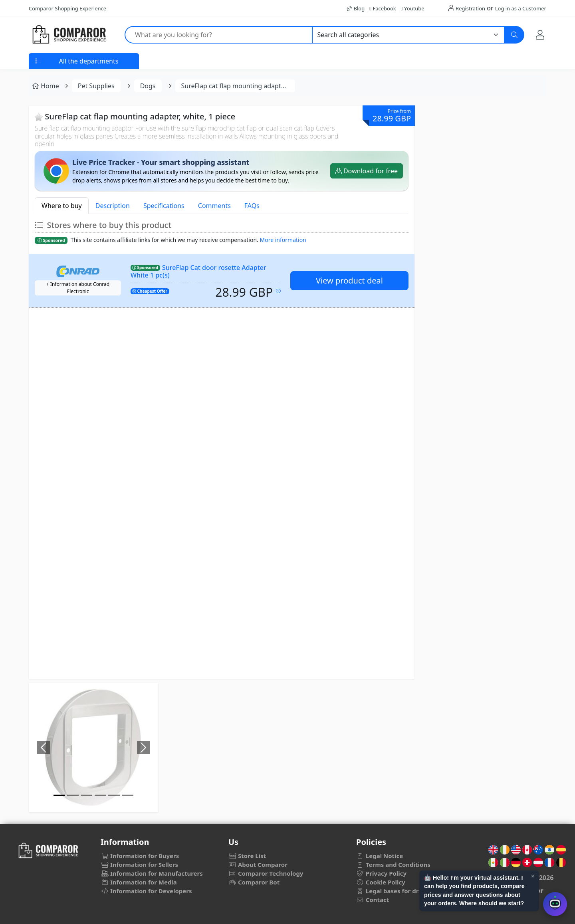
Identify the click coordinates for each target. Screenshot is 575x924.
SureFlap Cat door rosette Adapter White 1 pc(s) (198, 271)
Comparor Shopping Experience (67, 8)
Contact (373, 900)
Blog (356, 8)
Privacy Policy (381, 873)
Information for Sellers (139, 865)
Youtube (413, 8)
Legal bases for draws (393, 891)
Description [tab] (113, 206)
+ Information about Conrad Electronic (78, 288)
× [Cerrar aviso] (533, 876)
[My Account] (540, 35)
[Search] (514, 35)
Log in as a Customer (521, 8)
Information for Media (139, 882)
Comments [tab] (214, 206)
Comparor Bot (254, 882)
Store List (247, 856)
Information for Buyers (140, 856)
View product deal (349, 281)
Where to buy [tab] (62, 206)
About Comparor (258, 865)
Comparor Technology (266, 873)
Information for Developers (146, 891)
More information (283, 240)
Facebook (383, 8)
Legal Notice (380, 856)
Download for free (367, 171)
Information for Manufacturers (152, 873)
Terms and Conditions (393, 865)
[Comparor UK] (69, 35)
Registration (470, 8)
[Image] (59, 795)
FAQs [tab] (252, 206)
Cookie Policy (381, 882)
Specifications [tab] (164, 206)
